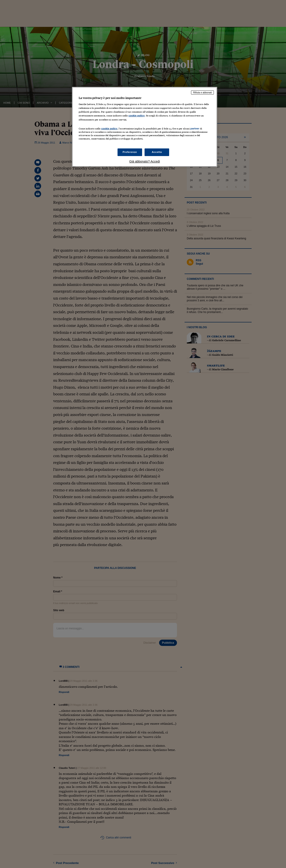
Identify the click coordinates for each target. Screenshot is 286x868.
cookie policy (137, 116)
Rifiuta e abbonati (202, 92)
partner (195, 129)
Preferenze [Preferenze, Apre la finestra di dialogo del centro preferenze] (130, 152)
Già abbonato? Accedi (145, 161)
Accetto (157, 152)
